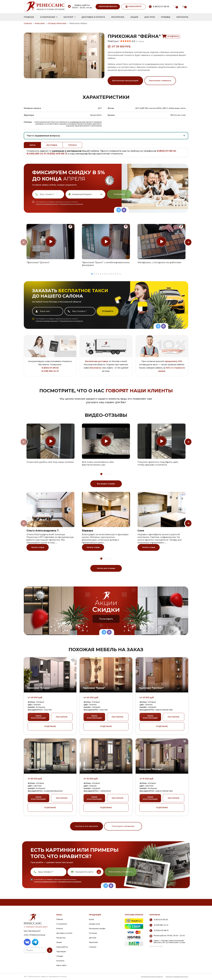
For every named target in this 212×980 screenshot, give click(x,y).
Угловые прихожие (57, 23)
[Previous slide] (24, 242)
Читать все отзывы (106, 568)
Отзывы (166, 17)
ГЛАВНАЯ (28, 23)
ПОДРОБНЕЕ (50, 726)
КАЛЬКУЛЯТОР (134, 6)
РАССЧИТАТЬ (62, 717)
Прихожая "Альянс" (39, 688)
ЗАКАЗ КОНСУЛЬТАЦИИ (38, 717)
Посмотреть (106, 619)
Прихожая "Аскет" (94, 769)
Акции (134, 17)
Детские (93, 938)
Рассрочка (118, 17)
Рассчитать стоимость (160, 81)
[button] (92, 274)
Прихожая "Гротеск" (151, 688)
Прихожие (40, 23)
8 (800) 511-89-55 (166, 151)
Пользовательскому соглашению (71, 204)
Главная (29, 17)
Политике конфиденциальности (47, 204)
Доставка (52, 145)
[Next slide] (188, 242)
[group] (50, 242)
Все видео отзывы (106, 484)
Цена (32, 145)
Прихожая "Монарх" (151, 769)
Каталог (68, 17)
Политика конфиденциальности (177, 977)
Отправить (119, 194)
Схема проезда (156, 946)
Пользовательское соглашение (152, 977)
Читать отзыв (38, 547)
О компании (48, 17)
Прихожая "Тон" (37, 769)
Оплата (72, 145)
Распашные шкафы (97, 929)
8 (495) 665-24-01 (37, 154)
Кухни (91, 919)
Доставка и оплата (93, 17)
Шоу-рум (150, 17)
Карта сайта (61, 965)
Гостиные (93, 933)
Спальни (93, 947)
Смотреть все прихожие (87, 826)
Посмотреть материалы (123, 826)
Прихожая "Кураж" (94, 688)
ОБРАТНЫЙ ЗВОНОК (108, 6)
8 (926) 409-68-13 (57, 154)
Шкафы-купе (95, 924)
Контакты (182, 17)
